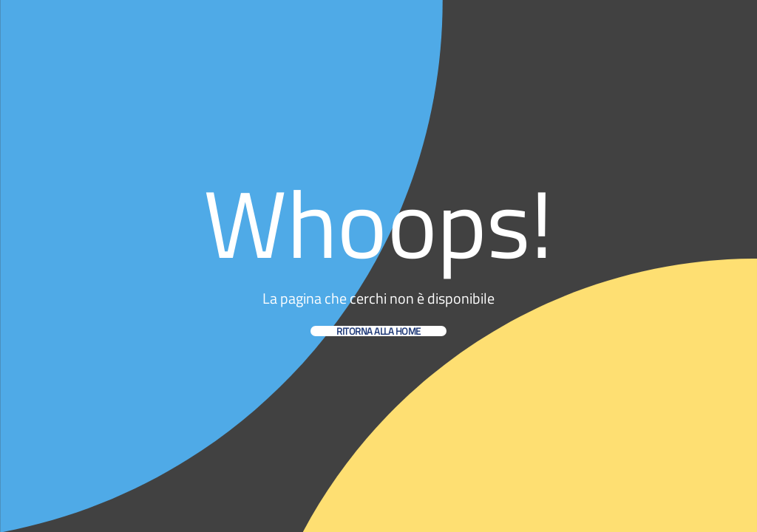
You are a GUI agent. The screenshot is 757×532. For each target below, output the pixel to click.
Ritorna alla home (378, 331)
